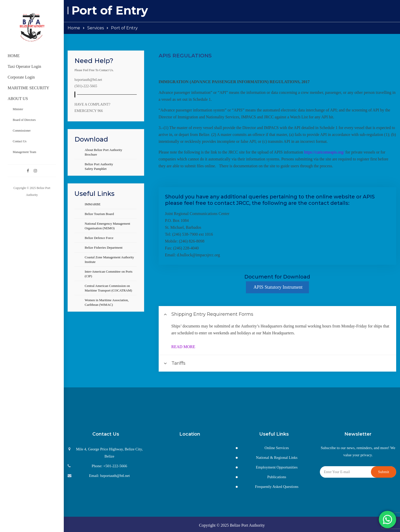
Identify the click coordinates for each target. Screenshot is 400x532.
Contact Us (20, 141)
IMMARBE (93, 204)
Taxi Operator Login (24, 66)
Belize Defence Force (99, 238)
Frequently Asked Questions (277, 487)
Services (96, 28)
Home (74, 28)
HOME (14, 56)
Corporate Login (21, 77)
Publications (277, 477)
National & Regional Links (277, 458)
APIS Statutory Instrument (277, 287)
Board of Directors (24, 120)
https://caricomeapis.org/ (324, 152)
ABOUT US (18, 99)
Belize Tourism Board (99, 214)
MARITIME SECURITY (28, 88)
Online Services (277, 448)
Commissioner (22, 131)
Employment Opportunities (277, 467)
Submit (384, 472)
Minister (18, 109)
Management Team (24, 152)
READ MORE (183, 347)
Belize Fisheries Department (104, 248)
